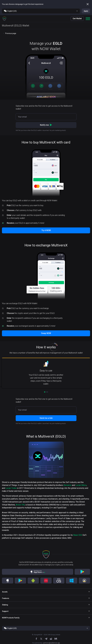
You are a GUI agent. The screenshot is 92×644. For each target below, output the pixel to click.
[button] (4, 19)
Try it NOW (46, 230)
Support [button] (5, 611)
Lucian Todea (11, 488)
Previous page (11, 33)
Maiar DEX (78, 535)
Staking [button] (5, 605)
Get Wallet (77, 19)
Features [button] (6, 598)
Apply (86, 11)
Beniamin (68, 485)
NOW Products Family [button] (11, 618)
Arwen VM (20, 505)
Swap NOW (46, 333)
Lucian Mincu (81, 485)
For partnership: (46, 643)
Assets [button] (5, 592)
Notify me (46, 125)
